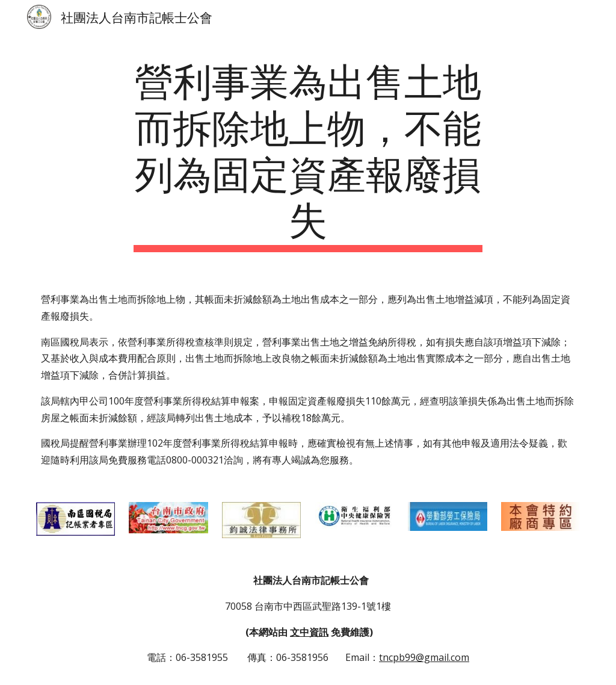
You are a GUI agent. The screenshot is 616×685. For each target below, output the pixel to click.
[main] (308, 154)
